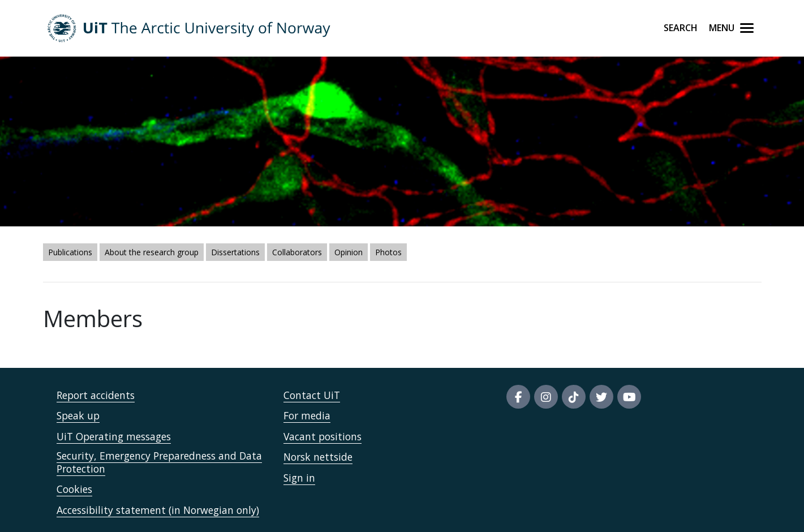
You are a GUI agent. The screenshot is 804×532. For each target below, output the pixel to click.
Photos (388, 252)
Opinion (349, 252)
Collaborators (297, 252)
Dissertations (235, 252)
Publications (70, 252)
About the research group (152, 252)
